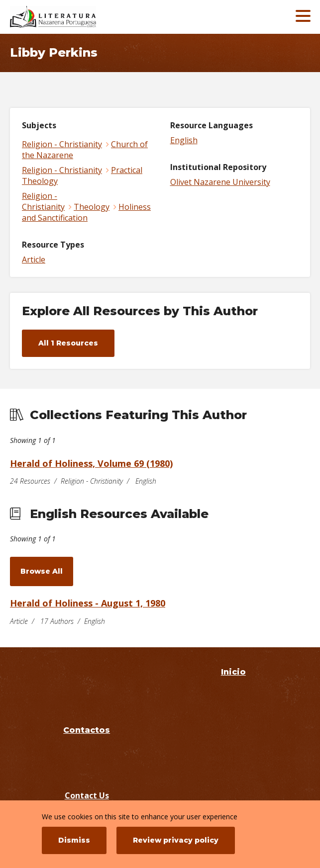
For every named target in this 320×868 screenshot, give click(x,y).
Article (34, 260)
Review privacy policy (176, 840)
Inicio (233, 672)
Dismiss (74, 840)
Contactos (87, 730)
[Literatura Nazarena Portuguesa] (82, 17)
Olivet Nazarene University (220, 182)
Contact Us (87, 795)
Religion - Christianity (62, 144)
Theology (92, 207)
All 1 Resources (68, 343)
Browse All (42, 571)
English (184, 140)
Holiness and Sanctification (86, 212)
